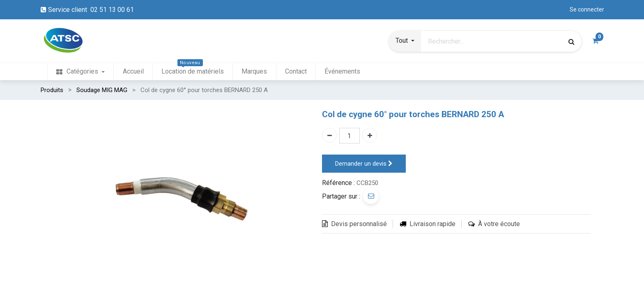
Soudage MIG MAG (102, 90)
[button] (405, 42)
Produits (52, 90)
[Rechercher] (572, 42)
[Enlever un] (329, 135)
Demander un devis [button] (364, 164)
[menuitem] (80, 72)
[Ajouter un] (370, 135)
